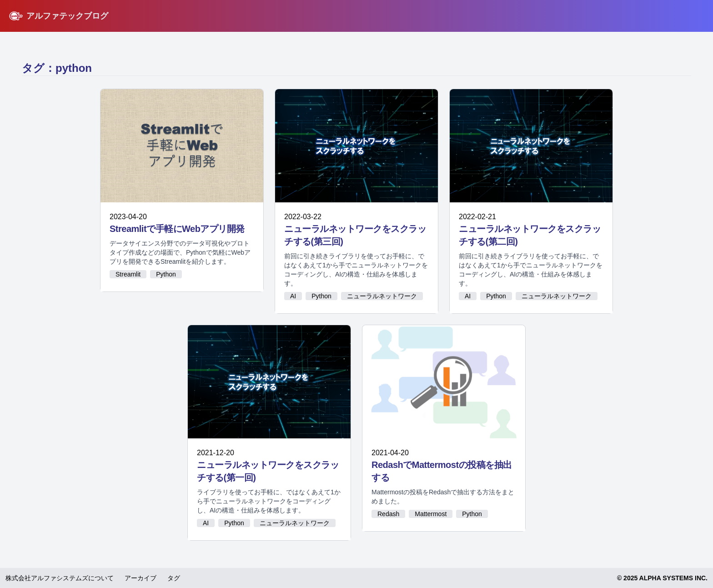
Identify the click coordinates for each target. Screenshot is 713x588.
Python (166, 274)
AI (293, 296)
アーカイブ (141, 578)
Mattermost (431, 514)
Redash (388, 514)
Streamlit (128, 274)
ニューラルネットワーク (382, 296)
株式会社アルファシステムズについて (60, 578)
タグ (174, 578)
